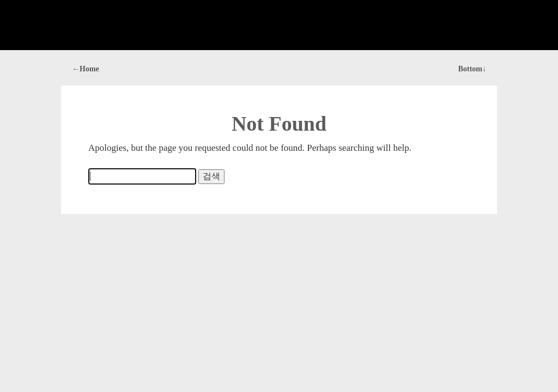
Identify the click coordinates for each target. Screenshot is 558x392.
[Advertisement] (279, 25)
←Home (86, 69)
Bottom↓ (472, 69)
